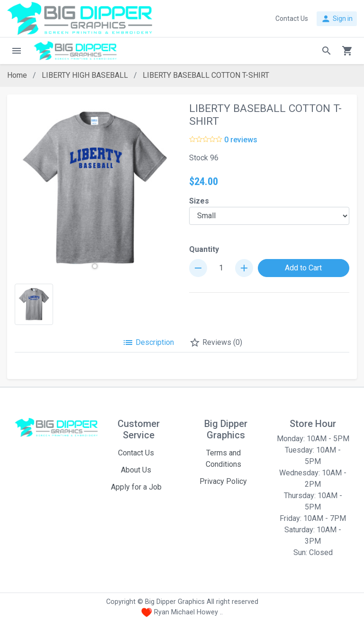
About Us (136, 470)
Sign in (337, 19)
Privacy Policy (223, 481)
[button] (95, 266)
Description (148, 343)
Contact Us (136, 453)
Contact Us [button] (292, 19)
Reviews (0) (216, 343)
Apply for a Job (136, 487)
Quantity (204, 249)
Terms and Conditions (223, 459)
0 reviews (241, 140)
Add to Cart (303, 268)
